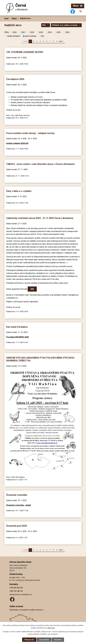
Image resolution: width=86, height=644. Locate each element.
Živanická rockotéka (17, 495)
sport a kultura (31, 36)
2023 (41, 32)
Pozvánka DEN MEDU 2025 (17, 337)
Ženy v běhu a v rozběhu (19, 191)
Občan (14, 18)
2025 (59, 32)
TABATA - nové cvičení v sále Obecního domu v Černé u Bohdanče (40, 164)
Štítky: (7, 32)
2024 (50, 32)
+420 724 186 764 (16, 591)
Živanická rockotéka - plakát (19, 505)
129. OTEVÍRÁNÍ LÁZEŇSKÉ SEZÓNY (25, 52)
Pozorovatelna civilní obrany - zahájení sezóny (30, 133)
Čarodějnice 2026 (15, 79)
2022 (32, 32)
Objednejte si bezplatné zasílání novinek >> (27, 610)
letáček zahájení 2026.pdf (17, 143)
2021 (23, 32)
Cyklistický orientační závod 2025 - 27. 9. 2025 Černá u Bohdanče (40, 218)
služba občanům (14, 36)
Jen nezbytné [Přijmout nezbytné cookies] (44, 640)
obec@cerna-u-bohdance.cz (21, 595)
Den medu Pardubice (17, 327)
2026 (67, 32)
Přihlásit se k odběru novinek (66, 25)
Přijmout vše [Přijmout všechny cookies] (29, 640)
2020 (15, 32)
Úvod (6, 18)
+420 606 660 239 (16, 588)
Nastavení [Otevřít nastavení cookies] (58, 640)
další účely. (51, 628)
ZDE (32, 289)
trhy (42, 36)
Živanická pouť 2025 (17, 526)
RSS (46, 25)
